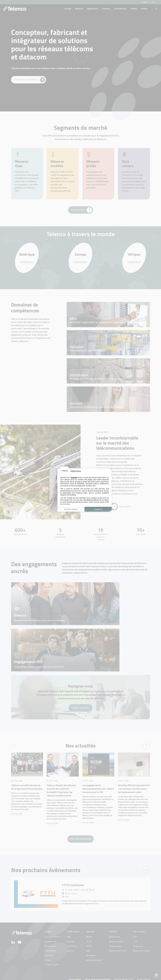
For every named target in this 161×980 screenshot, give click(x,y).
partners (74, 477)
